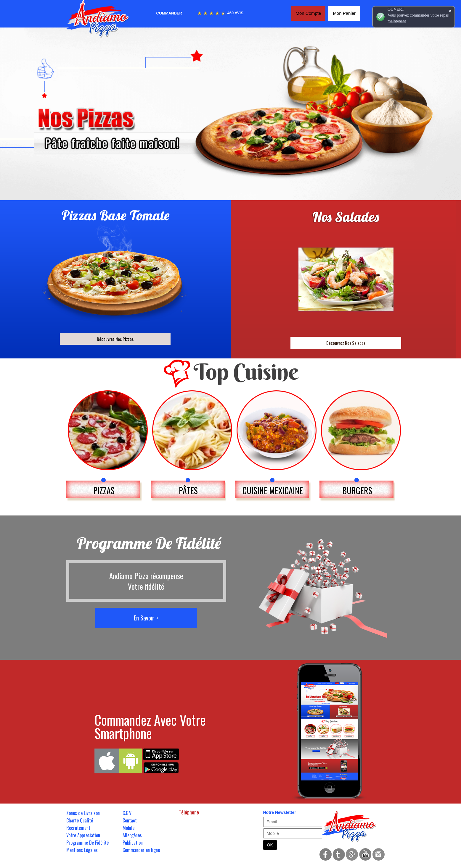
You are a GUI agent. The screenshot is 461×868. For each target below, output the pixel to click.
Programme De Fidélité (87, 843)
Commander (169, 13)
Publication (133, 843)
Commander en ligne (141, 850)
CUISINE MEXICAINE (273, 490)
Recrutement (78, 828)
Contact (130, 820)
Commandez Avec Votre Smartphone (150, 726)
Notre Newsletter (280, 812)
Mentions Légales (82, 850)
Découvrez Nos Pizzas (115, 339)
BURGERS (357, 490)
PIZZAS (104, 490)
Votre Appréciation (83, 835)
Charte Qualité (80, 820)
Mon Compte (309, 13)
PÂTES (188, 490)
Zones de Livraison (83, 813)
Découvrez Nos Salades (346, 343)
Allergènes (132, 835)
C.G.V (127, 813)
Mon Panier (344, 13)
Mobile (128, 828)
